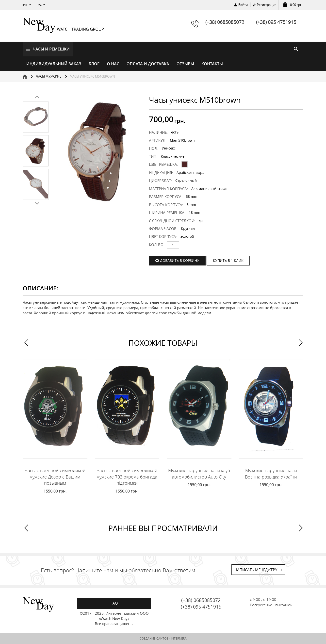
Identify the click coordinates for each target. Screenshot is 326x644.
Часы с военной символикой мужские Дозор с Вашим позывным (55, 477)
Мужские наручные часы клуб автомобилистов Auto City (199, 474)
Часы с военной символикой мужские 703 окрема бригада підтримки (127, 477)
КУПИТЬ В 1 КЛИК (228, 260)
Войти (243, 5)
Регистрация (267, 5)
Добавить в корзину (180, 260)
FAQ (114, 603)
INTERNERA (179, 638)
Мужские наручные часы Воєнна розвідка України (271, 474)
